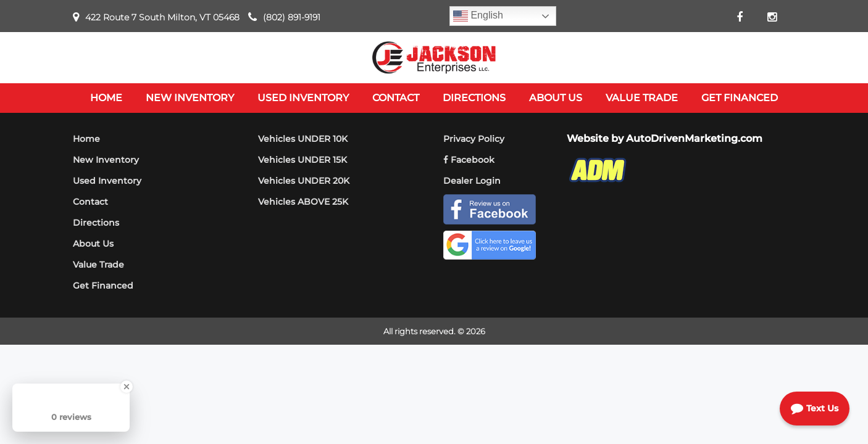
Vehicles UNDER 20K (304, 181)
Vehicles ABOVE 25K (303, 202)
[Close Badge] (127, 387)
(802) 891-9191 (292, 17)
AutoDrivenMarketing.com (694, 138)
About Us (93, 244)
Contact (90, 202)
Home (86, 139)
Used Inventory (107, 181)
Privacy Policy (474, 139)
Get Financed (103, 286)
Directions (96, 223)
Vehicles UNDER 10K (303, 139)
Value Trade (98, 265)
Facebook (469, 160)
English (478, 16)
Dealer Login (472, 181)
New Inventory (106, 160)
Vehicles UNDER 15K (303, 160)
